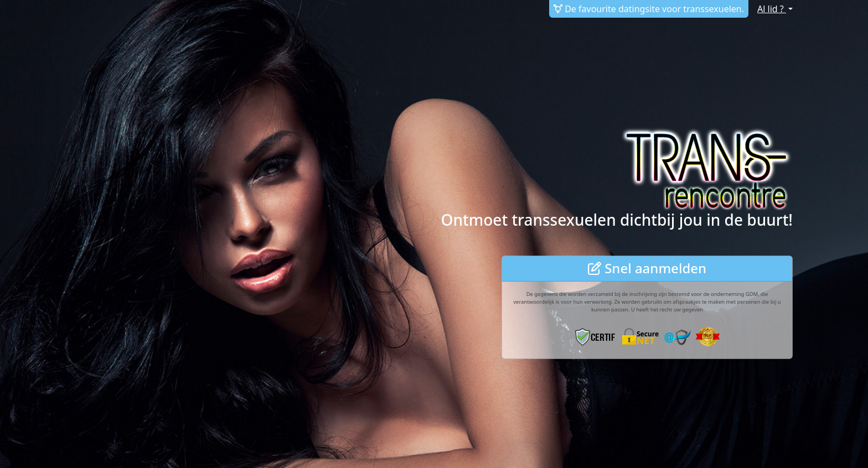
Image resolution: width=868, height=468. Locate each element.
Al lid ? (772, 9)
